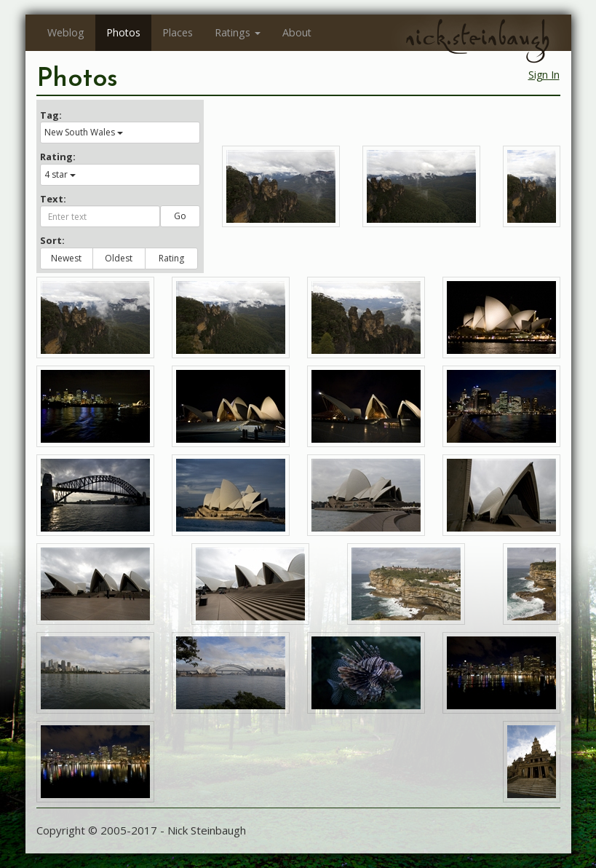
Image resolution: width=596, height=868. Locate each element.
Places (178, 32)
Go (180, 216)
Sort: (52, 240)
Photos (123, 32)
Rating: (58, 157)
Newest (66, 258)
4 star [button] (60, 174)
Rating (171, 258)
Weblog (66, 32)
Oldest (119, 258)
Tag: (51, 115)
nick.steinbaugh (477, 37)
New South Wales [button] (84, 132)
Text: (53, 199)
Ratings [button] (238, 32)
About (297, 32)
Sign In (544, 75)
